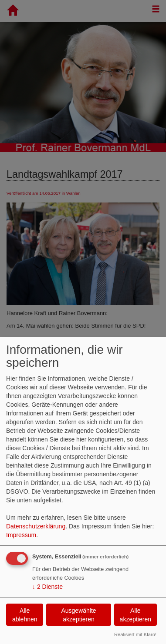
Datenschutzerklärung (36, 526)
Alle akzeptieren (136, 615)
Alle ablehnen (25, 615)
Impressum (21, 535)
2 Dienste (47, 587)
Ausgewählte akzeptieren (78, 615)
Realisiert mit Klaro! (135, 634)
